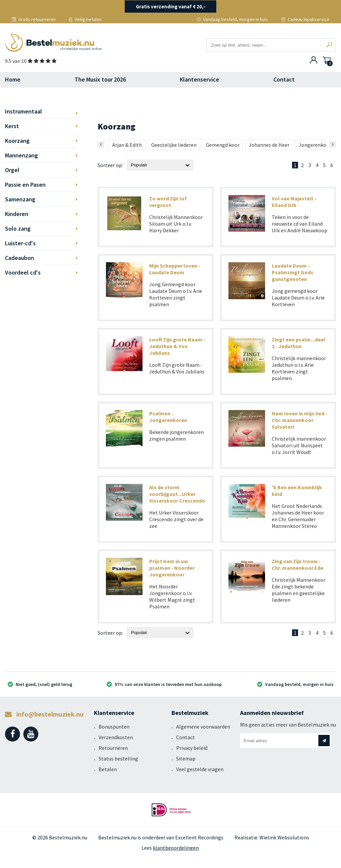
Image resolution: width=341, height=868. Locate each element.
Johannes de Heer (269, 145)
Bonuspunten (114, 727)
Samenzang (20, 199)
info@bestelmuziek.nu (44, 714)
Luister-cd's (20, 243)
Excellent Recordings (199, 837)
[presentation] (101, 144)
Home (13, 79)
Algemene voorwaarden (203, 727)
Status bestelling (118, 759)
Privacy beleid (192, 748)
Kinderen (17, 214)
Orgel (12, 170)
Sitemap (186, 759)
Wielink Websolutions (284, 837)
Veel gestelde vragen (200, 769)
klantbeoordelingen (176, 848)
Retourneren (113, 748)
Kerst (12, 126)
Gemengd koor (223, 145)
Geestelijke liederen (174, 145)
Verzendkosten (116, 737)
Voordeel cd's (23, 272)
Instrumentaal (23, 111)
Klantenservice (199, 79)
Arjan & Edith (127, 145)
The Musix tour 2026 (100, 79)
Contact (284, 79)
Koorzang (17, 141)
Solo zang (18, 228)
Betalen (108, 769)
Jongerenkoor (315, 145)
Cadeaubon (19, 258)
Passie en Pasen (25, 185)
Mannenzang (21, 155)
